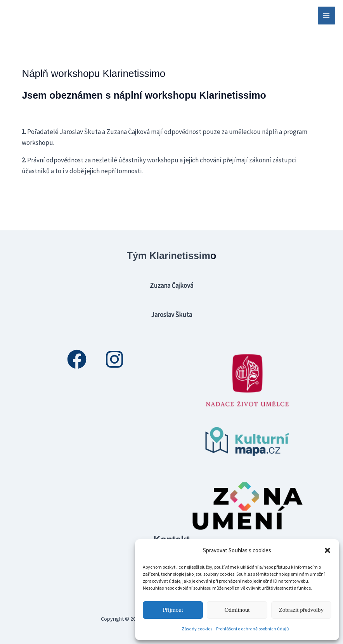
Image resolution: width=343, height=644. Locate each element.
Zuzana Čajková (171, 285)
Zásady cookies (197, 629)
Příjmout (173, 610)
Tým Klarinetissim (169, 256)
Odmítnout (237, 610)
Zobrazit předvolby (301, 610)
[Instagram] (114, 359)
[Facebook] (77, 359)
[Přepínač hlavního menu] (327, 16)
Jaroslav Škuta (171, 315)
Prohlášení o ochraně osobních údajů (253, 629)
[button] (327, 550)
